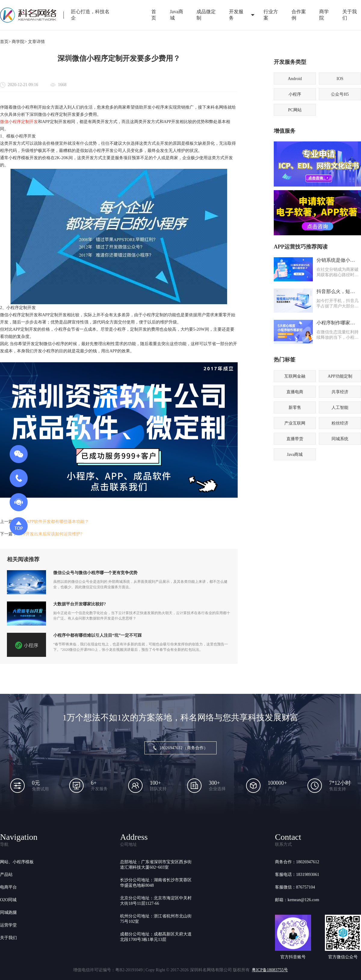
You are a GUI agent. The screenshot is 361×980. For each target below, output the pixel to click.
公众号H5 (340, 94)
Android (295, 79)
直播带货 (295, 439)
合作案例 (299, 15)
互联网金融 (295, 376)
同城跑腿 (8, 912)
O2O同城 (8, 900)
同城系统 (340, 439)
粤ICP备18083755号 (270, 970)
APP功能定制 (340, 376)
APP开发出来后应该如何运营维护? (50, 534)
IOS (340, 79)
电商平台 (8, 887)
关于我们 (8, 938)
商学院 (324, 15)
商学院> (19, 42)
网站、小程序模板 (17, 862)
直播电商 (295, 392)
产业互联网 (295, 423)
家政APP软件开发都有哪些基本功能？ (54, 522)
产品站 (6, 875)
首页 (154, 15)
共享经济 (340, 392)
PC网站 (295, 110)
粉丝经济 (340, 423)
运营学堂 (8, 925)
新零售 (295, 408)
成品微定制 (206, 15)
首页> (5, 42)
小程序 (295, 94)
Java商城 (177, 15)
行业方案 (271, 15)
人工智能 (340, 408)
